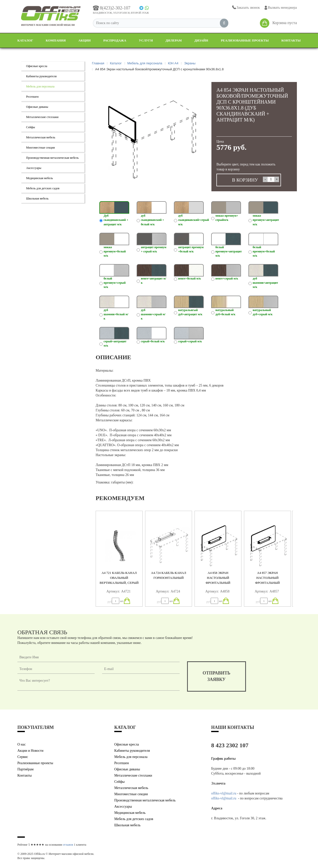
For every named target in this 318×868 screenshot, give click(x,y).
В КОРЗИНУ (245, 180)
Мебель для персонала (40, 86)
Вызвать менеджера (280, 8)
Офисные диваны (37, 107)
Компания (56, 40)
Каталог (25, 40)
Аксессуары (34, 168)
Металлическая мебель (41, 137)
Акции (85, 40)
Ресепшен (32, 97)
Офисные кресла (37, 66)
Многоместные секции (40, 148)
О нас (22, 744)
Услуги (146, 40)
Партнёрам (25, 769)
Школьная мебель (37, 198)
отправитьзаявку (217, 676)
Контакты (291, 40)
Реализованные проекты (245, 40)
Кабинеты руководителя (41, 76)
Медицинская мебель (40, 178)
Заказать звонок (246, 8)
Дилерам (174, 40)
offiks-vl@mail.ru (224, 793)
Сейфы (31, 127)
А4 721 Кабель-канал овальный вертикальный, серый (119, 578)
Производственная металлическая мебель (52, 158)
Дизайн (201, 40)
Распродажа (115, 40)
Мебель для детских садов (43, 188)
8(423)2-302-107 (112, 8)
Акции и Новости (30, 751)
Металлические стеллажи (42, 117)
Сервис (23, 757)
